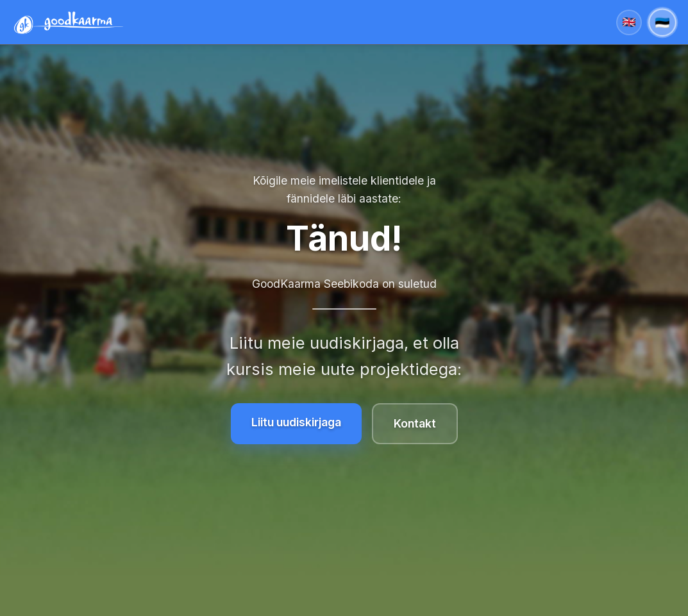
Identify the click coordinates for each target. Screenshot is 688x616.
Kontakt (415, 423)
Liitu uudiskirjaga (296, 422)
